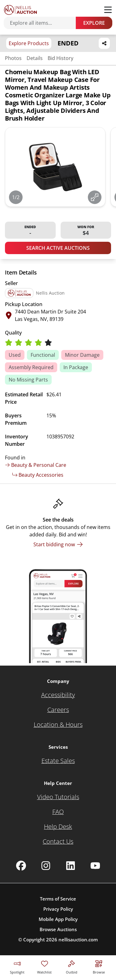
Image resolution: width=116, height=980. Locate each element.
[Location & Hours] (58, 725)
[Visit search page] (99, 966)
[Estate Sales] (58, 761)
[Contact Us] (58, 842)
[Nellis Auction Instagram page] (46, 866)
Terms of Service (58, 899)
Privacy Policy (58, 909)
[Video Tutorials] (58, 797)
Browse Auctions (58, 929)
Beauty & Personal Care (36, 465)
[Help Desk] (58, 827)
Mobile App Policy (58, 919)
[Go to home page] (20, 10)
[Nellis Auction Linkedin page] (71, 866)
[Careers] (58, 710)
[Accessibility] (58, 695)
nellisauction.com (78, 940)
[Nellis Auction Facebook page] (21, 866)
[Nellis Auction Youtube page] (95, 866)
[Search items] (43, 23)
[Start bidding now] (58, 544)
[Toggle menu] (108, 10)
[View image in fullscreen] (95, 197)
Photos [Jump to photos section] (13, 58)
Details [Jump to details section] (35, 58)
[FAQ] (58, 812)
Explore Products (29, 43)
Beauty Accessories (38, 475)
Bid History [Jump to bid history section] (60, 58)
